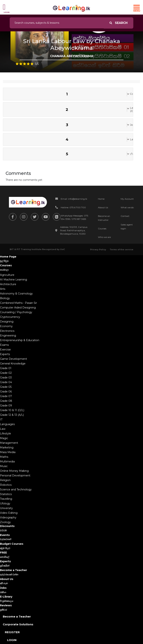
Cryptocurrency (10, 317)
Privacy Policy (98, 250)
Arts (3, 289)
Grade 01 (6, 368)
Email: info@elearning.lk (74, 199)
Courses (102, 229)
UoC (62, 249)
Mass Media (8, 452)
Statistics (6, 494)
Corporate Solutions (18, 624)
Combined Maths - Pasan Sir (18, 303)
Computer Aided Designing (18, 308)
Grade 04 (6, 382)
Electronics (7, 331)
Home (101, 199)
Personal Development (15, 475)
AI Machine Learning (13, 280)
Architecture (8, 284)
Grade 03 (6, 378)
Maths (4, 457)
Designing (7, 322)
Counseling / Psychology (16, 312)
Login (12, 640)
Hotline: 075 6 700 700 (73, 207)
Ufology (5, 503)
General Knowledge (13, 364)
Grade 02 (6, 373)
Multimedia (7, 461)
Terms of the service (121, 250)
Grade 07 (6, 396)
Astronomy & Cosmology (16, 294)
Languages (7, 424)
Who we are (104, 237)
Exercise (5, 350)
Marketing (7, 447)
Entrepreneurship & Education (20, 340)
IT (1, 420)
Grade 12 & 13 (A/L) (12, 415)
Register (12, 632)
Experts (5, 354)
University (6, 508)
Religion (5, 480)
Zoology (5, 522)
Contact (125, 216)
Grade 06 (6, 392)
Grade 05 (6, 387)
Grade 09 (6, 406)
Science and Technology (16, 489)
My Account (127, 199)
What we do (127, 207)
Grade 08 (6, 401)
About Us (103, 207)
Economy (6, 326)
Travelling (6, 499)
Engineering (8, 336)
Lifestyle (5, 434)
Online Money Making (14, 471)
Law (3, 429)
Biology (5, 298)
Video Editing (9, 513)
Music (4, 466)
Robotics (6, 485)
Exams (4, 345)
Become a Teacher (17, 616)
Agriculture (7, 275)
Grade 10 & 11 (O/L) (12, 410)
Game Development (13, 359)
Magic (4, 438)
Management (9, 443)
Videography (8, 517)
